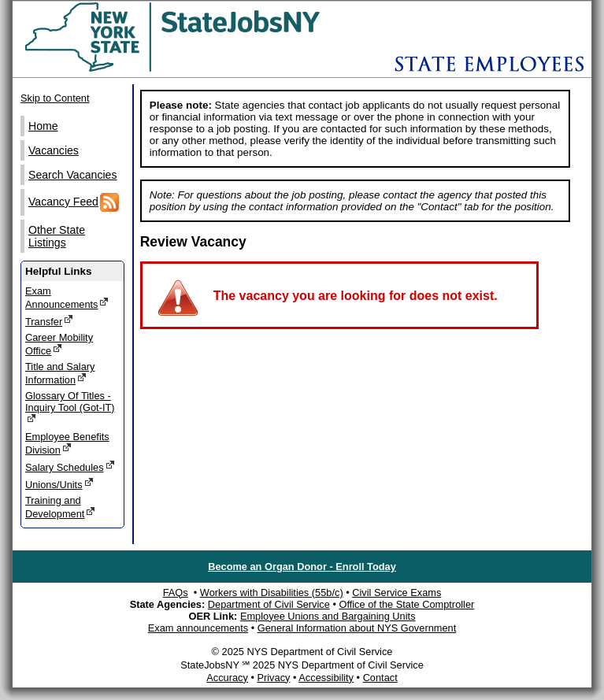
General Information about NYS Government (357, 628)
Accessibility (326, 678)
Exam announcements (198, 628)
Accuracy (227, 678)
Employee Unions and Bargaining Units (328, 616)
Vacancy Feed (74, 202)
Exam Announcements (67, 298)
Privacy (273, 678)
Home (43, 126)
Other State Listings (57, 236)
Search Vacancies (72, 175)
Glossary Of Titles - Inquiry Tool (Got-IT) (70, 407)
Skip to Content (55, 98)
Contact (380, 678)
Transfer (49, 321)
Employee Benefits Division (67, 443)
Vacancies (54, 150)
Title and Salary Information (60, 373)
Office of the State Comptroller (406, 604)
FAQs (176, 593)
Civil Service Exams (396, 593)
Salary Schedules (70, 467)
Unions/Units (59, 484)
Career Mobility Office (59, 344)
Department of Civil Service (269, 604)
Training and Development (60, 507)
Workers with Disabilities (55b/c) (272, 593)
